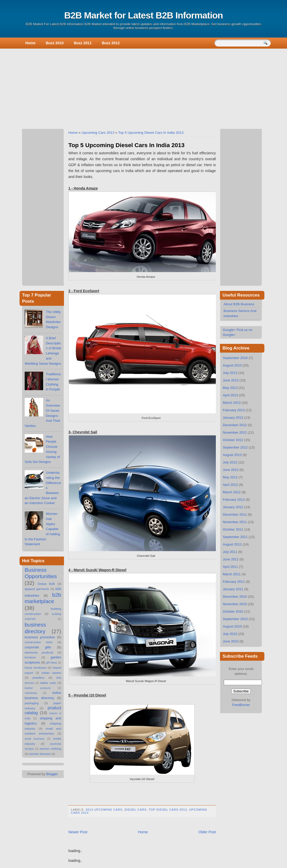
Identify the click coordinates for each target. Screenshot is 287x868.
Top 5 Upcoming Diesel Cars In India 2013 (151, 133)
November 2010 (235, 604)
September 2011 (235, 537)
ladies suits (48, 683)
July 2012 (230, 462)
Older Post (207, 832)
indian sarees (51, 673)
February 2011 (234, 582)
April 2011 (230, 567)
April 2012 (230, 485)
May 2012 (230, 477)
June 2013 (231, 380)
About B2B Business (239, 304)
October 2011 (233, 529)
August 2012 (232, 455)
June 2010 (231, 641)
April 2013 (230, 395)
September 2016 (235, 358)
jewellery (39, 678)
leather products (38, 688)
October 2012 (233, 440)
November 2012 (235, 432)
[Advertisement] (143, 88)
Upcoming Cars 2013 (98, 133)
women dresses (40, 754)
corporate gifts (38, 647)
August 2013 (232, 365)
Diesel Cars (136, 810)
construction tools (39, 642)
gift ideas (52, 663)
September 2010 (235, 619)
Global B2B (46, 584)
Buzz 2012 (111, 43)
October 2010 (233, 611)
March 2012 (232, 492)
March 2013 (232, 403)
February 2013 (234, 410)
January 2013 (233, 418)
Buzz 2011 (83, 43)
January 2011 (233, 589)
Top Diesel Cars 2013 (168, 810)
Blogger (52, 774)
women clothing (50, 749)
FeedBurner (241, 705)
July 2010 (230, 634)
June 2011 (231, 559)
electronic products (39, 652)
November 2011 (235, 522)
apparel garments (37, 589)
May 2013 (230, 388)
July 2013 (230, 373)
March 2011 (232, 574)
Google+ (229, 330)
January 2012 (233, 507)
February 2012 (234, 500)
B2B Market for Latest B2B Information (144, 15)
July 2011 (230, 552)
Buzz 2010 (55, 43)
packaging (32, 703)
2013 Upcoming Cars (104, 810)
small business (35, 739)
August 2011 (232, 544)
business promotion (40, 637)
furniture (30, 657)
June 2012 (231, 470)
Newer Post (78, 832)
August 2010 (232, 626)
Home (31, 43)
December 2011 (235, 514)
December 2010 (235, 597)
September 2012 (235, 447)
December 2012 (235, 425)
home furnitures (35, 668)
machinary (31, 693)
